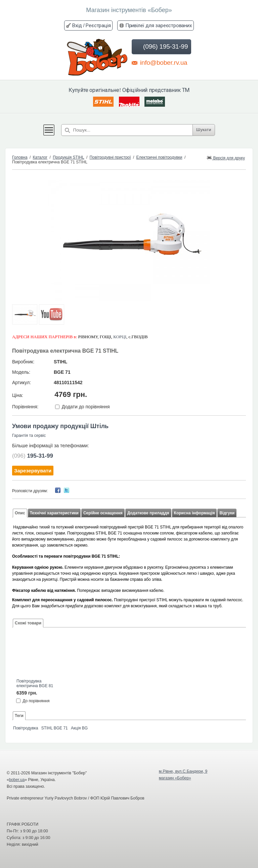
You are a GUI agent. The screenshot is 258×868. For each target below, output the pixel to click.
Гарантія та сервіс (29, 436)
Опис (20, 513)
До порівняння (36, 701)
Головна (20, 157)
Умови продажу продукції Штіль (60, 426)
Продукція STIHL (68, 157)
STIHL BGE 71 (55, 728)
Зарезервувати (33, 471)
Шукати (204, 130)
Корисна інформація (195, 513)
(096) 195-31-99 (161, 47)
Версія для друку (226, 158)
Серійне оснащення (103, 513)
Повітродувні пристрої (110, 157)
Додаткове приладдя (148, 513)
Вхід (77, 25)
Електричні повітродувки (159, 157)
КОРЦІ (120, 337)
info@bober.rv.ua (159, 62)
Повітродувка (26, 728)
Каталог (40, 157)
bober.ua (17, 780)
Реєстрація (98, 25)
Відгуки (227, 513)
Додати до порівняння (86, 407)
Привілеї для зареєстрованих (159, 25)
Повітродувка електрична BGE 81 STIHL (35, 684)
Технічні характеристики (54, 513)
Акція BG (79, 728)
